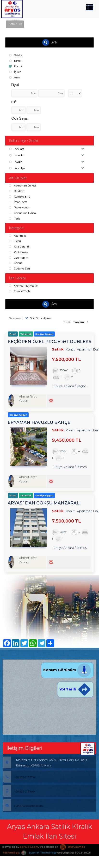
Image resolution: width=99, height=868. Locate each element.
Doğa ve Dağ (19, 269)
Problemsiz (18, 252)
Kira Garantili (20, 247)
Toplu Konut (19, 207)
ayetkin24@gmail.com (23, 806)
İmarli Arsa (18, 202)
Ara (49, 42)
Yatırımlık (17, 236)
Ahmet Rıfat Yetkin (24, 286)
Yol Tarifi (75, 689)
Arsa (14, 77)
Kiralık (16, 61)
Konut (16, 66)
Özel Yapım (18, 258)
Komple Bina (20, 197)
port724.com (29, 847)
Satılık (16, 55)
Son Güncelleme (38, 318)
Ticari (15, 241)
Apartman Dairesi (22, 186)
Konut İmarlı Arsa (22, 213)
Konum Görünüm (67, 670)
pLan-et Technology (39, 853)
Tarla (15, 219)
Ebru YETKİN (20, 291)
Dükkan (17, 191)
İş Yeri (15, 72)
